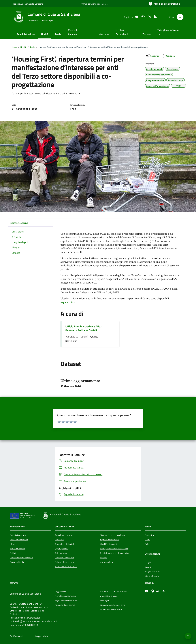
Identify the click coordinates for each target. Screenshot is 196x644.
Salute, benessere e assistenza (114, 549)
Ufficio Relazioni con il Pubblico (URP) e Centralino (27, 612)
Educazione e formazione (66, 566)
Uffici (12, 544)
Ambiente (59, 540)
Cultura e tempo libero (65, 562)
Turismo (147, 34)
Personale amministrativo (22, 558)
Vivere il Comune (72, 32)
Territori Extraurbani (122, 32)
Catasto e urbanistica (64, 558)
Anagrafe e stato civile (65, 544)
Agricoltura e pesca (63, 535)
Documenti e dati (17, 562)
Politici (13, 553)
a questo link (68, 302)
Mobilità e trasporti (108, 544)
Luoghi (148, 562)
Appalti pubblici (61, 549)
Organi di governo (18, 535)
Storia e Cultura (152, 576)
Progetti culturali (152, 571)
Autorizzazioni (61, 553)
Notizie (148, 544)
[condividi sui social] (152, 56)
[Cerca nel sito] (180, 17)
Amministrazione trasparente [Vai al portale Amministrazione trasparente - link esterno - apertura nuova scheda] (94, 4)
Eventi (148, 567)
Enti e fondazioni (17, 549)
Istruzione (104, 34)
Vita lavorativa (106, 562)
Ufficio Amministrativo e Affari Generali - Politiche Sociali (84, 328)
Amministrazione (26, 34)
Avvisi (148, 540)
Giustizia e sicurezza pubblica (113, 535)
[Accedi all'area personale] (164, 4)
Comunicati (150, 535)
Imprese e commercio (109, 540)
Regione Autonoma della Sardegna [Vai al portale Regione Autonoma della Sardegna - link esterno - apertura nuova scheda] (28, 4)
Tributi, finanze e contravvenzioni (115, 553)
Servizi (58, 34)
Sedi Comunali (16, 636)
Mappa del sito (42, 636)
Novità (45, 34)
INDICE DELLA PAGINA (30, 223)
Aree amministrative (19, 540)
